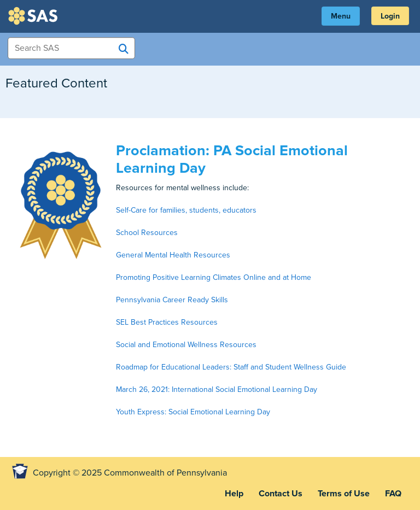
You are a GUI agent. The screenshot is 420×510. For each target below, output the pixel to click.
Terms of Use (344, 494)
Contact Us (281, 494)
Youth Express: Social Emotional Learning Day (193, 412)
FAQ (393, 494)
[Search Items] (71, 48)
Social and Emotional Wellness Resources (186, 345)
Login (390, 16)
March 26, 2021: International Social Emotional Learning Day (217, 389)
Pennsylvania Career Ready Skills (172, 300)
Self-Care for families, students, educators (186, 210)
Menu (341, 16)
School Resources (147, 233)
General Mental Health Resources (173, 255)
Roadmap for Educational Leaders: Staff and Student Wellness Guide (231, 367)
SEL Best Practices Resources (167, 322)
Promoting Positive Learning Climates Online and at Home (214, 277)
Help (234, 494)
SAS (34, 16)
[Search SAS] (124, 49)
